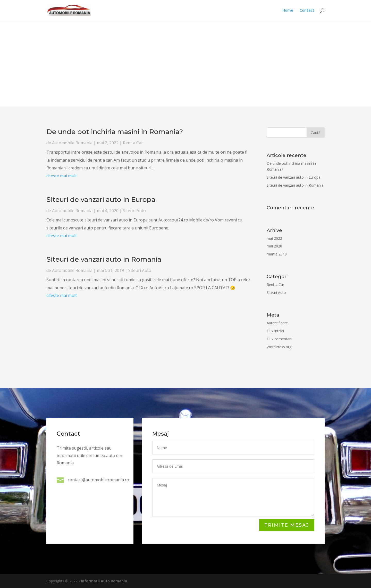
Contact (307, 11)
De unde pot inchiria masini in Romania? (137, 255)
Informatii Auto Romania (104, 581)
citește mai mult (115, 260)
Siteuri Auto (142, 267)
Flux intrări (273, 331)
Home (288, 11)
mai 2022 (272, 238)
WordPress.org (276, 347)
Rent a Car (143, 256)
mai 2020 (272, 246)
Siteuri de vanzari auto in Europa (128, 264)
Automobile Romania (123, 256)
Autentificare (275, 323)
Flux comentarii (277, 339)
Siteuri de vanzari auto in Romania (120, 281)
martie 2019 (274, 254)
